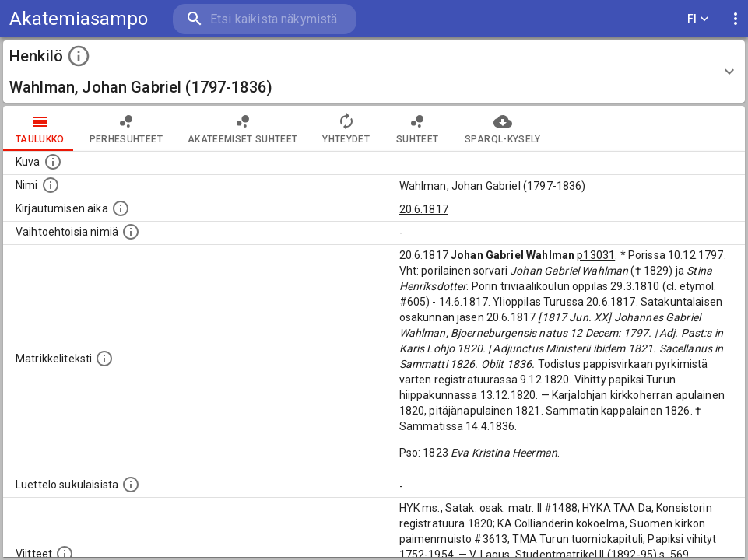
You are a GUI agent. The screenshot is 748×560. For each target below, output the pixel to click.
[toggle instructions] (79, 56)
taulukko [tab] (40, 128)
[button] (374, 72)
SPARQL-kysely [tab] (502, 128)
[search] (265, 19)
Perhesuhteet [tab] (126, 128)
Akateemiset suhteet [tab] (243, 128)
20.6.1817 (424, 209)
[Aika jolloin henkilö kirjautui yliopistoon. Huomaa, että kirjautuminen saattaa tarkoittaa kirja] (121, 208)
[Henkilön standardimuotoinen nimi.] (51, 185)
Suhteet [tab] (417, 128)
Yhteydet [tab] (346, 128)
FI (698, 19)
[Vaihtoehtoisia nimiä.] (131, 232)
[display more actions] (736, 19)
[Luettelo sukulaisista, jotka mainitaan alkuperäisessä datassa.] (131, 485)
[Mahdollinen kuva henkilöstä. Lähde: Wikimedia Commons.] (53, 162)
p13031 (596, 255)
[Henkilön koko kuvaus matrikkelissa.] (104, 359)
